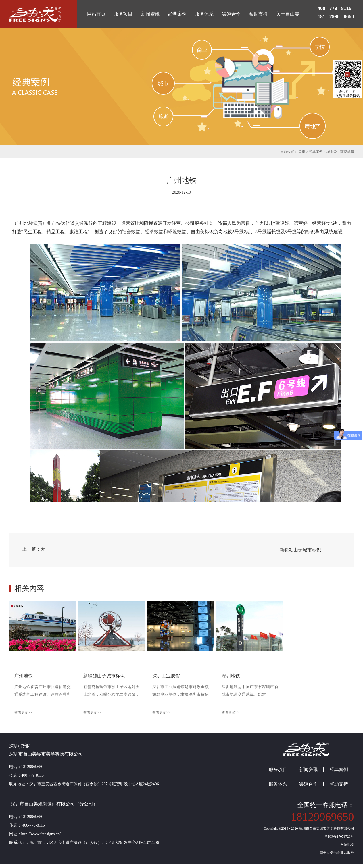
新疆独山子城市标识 (122, 676)
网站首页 (96, 14)
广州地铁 (24, 676)
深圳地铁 (284, 676)
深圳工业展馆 (202, 676)
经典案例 (316, 152)
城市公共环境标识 (340, 152)
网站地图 (346, 848)
